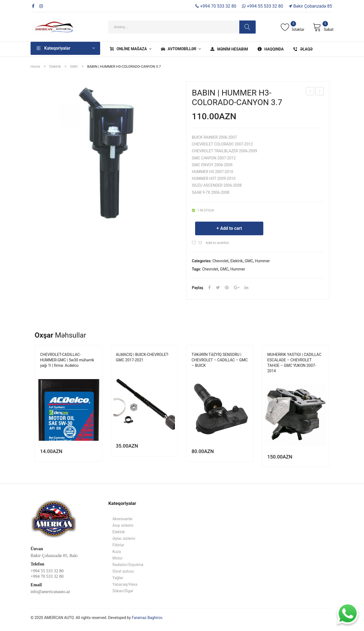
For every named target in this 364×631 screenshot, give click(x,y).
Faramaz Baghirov (147, 618)
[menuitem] (130, 49)
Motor (117, 558)
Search (247, 27)
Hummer (262, 261)
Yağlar (118, 578)
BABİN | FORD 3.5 (310, 92)
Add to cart (231, 228)
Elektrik (55, 66)
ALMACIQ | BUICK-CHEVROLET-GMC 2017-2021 (142, 357)
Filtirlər (118, 545)
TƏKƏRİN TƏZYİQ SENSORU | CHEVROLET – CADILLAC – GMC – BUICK (220, 360)
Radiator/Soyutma (128, 565)
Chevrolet (221, 261)
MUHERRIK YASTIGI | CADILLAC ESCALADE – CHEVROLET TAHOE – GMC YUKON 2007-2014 (294, 363)
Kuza (117, 552)
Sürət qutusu (123, 571)
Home (35, 66)
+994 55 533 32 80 (263, 6)
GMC (74, 66)
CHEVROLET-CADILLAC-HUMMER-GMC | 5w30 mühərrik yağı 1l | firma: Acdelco (67, 360)
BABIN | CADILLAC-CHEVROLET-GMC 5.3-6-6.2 (320, 92)
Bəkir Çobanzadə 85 (310, 6)
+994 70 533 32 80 (216, 6)
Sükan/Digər (123, 591)
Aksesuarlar (123, 519)
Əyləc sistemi (124, 538)
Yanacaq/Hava (125, 584)
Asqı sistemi (123, 525)
